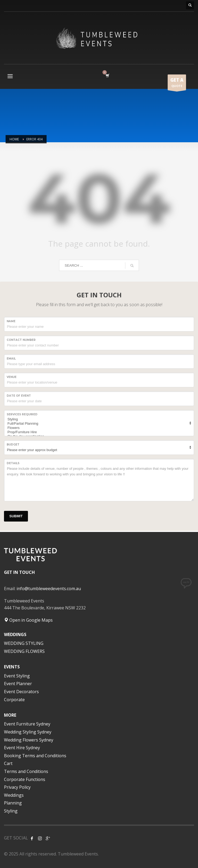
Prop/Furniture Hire (98, 432)
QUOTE (177, 84)
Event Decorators (21, 692)
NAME (11, 321)
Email (11, 359)
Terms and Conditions (26, 771)
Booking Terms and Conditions (35, 756)
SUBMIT (16, 516)
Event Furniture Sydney (27, 724)
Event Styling (17, 676)
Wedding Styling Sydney (28, 732)
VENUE (12, 377)
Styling (98, 419)
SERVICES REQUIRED (22, 414)
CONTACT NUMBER (21, 340)
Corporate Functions (25, 779)
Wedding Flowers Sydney (29, 740)
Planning (13, 803)
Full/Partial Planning (98, 424)
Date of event (19, 396)
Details (13, 463)
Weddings (14, 795)
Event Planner (18, 684)
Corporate (14, 700)
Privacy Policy (17, 787)
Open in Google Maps (28, 620)
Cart (8, 763)
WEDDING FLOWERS (24, 651)
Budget (13, 445)
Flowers (98, 428)
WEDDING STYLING (24, 643)
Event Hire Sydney (22, 748)
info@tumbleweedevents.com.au (49, 589)
